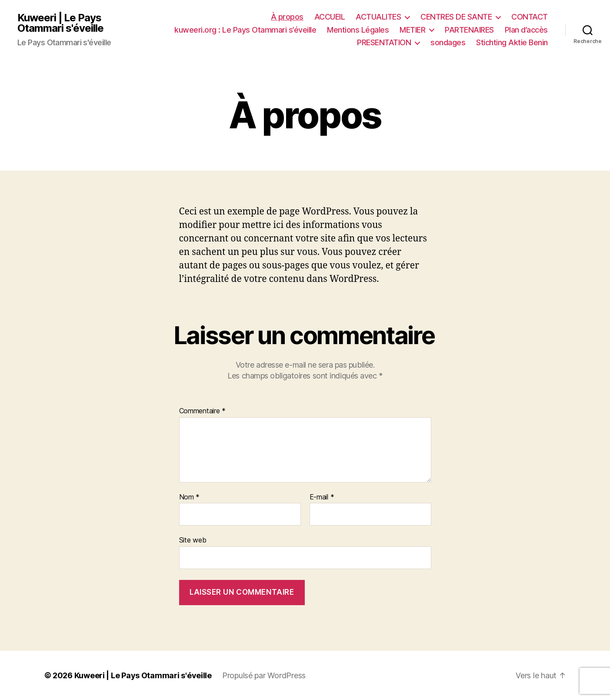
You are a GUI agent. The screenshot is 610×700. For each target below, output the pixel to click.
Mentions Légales (358, 30)
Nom (190, 497)
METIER (412, 30)
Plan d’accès (526, 30)
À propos (287, 17)
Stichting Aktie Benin (512, 42)
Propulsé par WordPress (264, 675)
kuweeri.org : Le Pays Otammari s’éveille (245, 30)
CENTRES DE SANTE (456, 17)
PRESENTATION (384, 42)
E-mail (322, 497)
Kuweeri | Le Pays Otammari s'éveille (60, 23)
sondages (448, 42)
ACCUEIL (330, 17)
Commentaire (203, 411)
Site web (193, 540)
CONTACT (530, 17)
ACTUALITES (378, 17)
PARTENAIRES (469, 30)
